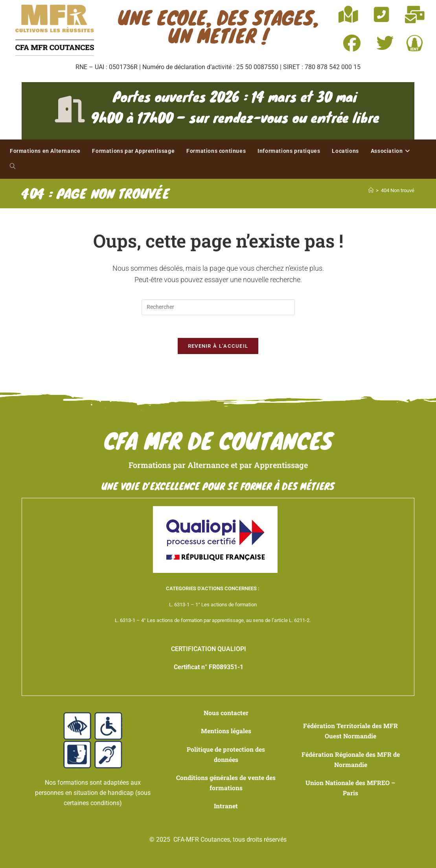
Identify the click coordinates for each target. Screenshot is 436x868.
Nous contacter (226, 714)
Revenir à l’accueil (218, 347)
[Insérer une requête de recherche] (218, 307)
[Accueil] (371, 190)
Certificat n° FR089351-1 (209, 668)
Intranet (226, 806)
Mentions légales (226, 732)
